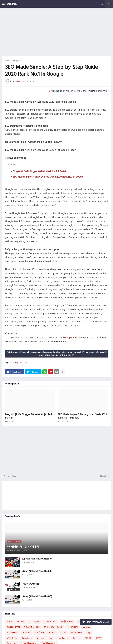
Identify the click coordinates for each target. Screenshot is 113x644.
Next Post (105, 476)
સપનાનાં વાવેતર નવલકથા (53, 627)
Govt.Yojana (34, 622)
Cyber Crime (27, 638)
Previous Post (10, 476)
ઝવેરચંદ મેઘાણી (72, 627)
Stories (10, 622)
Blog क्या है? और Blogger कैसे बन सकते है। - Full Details (40, 171)
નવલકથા (21, 622)
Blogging (17, 60)
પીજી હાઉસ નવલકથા (32, 627)
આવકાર (12, 4)
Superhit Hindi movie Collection (37, 559)
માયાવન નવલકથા (50, 622)
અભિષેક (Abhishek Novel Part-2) (37, 596)
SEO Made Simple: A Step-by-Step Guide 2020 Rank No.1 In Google (48, 177)
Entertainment (13, 632)
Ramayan (77, 638)
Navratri (27, 632)
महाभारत (88, 638)
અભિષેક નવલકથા (13, 627)
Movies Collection (44, 638)
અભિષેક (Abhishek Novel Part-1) (37, 571)
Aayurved (87, 627)
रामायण (99, 638)
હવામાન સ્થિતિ (12, 638)
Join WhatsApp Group (96, 622)
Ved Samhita (77, 632)
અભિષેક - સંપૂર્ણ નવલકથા (23, 547)
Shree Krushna (62, 638)
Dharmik (63, 632)
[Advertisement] (56, 32)
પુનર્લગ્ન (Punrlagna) (31, 584)
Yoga (89, 632)
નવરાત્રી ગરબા (40, 632)
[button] (3, 4)
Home (8, 60)
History (52, 632)
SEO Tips (23, 362)
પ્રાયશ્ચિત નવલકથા (67, 622)
